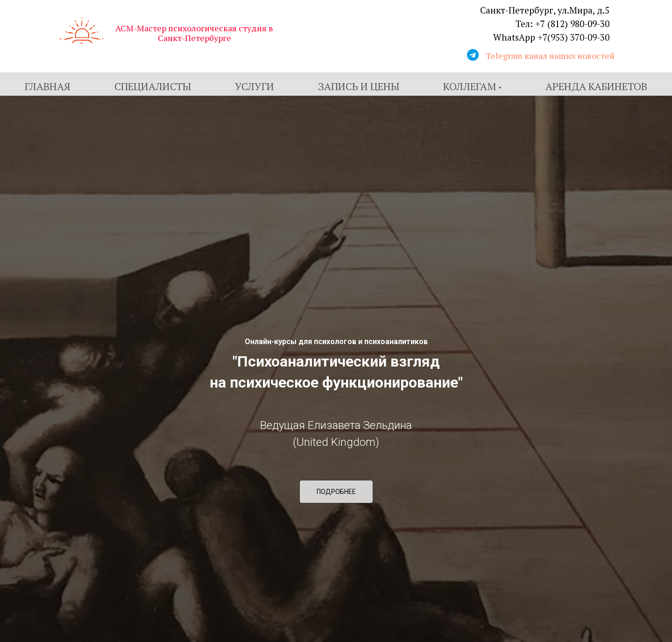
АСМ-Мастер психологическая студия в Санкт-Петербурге (194, 33)
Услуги (255, 86)
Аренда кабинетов (596, 86)
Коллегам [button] (470, 86)
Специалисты (153, 86)
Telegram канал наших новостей (550, 56)
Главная (48, 86)
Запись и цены (359, 86)
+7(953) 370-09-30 (573, 37)
